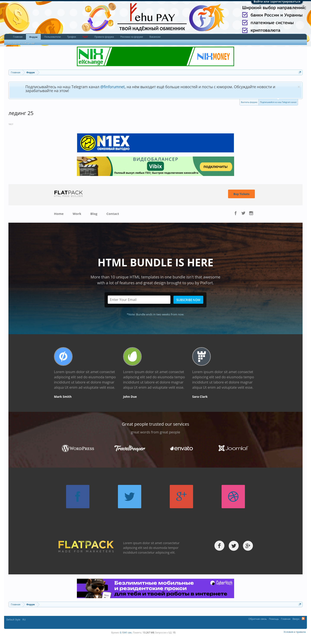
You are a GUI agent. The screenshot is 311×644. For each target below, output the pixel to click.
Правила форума (104, 37)
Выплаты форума (249, 102)
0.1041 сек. (126, 632)
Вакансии (155, 37)
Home (59, 214)
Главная (18, 37)
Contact (113, 214)
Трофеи (71, 37)
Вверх (296, 619)
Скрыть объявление (299, 87)
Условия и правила (295, 632)
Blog (94, 214)
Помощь (274, 619)
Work (77, 214)
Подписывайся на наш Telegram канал (278, 101)
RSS (303, 618)
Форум (33, 37)
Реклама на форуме (132, 37)
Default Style (13, 619)
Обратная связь (258, 619)
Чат (85, 37)
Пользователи (52, 37)
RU (24, 619)
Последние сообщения (21, 43)
